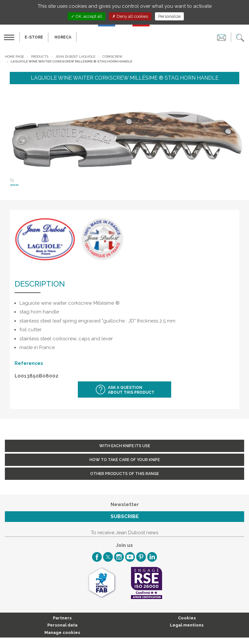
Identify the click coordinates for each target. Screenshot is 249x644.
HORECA (63, 37)
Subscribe (125, 516)
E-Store (34, 37)
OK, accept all (87, 16)
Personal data (62, 625)
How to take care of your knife (125, 460)
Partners (62, 618)
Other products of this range (124, 474)
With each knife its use (125, 446)
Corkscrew (112, 56)
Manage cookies (62, 633)
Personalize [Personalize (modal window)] (169, 16)
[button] (240, 37)
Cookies (187, 618)
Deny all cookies (130, 16)
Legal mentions (187, 625)
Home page (14, 56)
